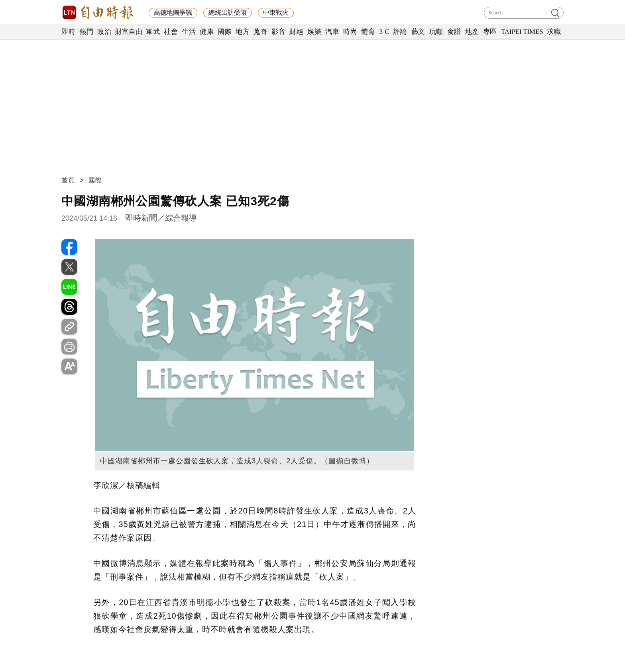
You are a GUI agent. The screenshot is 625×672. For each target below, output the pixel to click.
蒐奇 (260, 32)
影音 (278, 32)
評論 (400, 32)
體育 (368, 32)
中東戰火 (276, 13)
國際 (225, 32)
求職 (554, 32)
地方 (243, 32)
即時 (68, 32)
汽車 (332, 32)
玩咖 (436, 32)
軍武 (153, 32)
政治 (104, 32)
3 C (384, 32)
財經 (296, 32)
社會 (171, 32)
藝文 (418, 32)
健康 (207, 32)
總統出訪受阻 (228, 13)
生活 (189, 32)
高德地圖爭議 (173, 13)
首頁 (68, 180)
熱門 (86, 32)
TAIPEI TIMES (522, 32)
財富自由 (129, 32)
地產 (472, 32)
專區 (490, 32)
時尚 (350, 32)
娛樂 (314, 32)
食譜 (454, 32)
